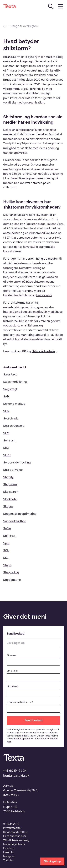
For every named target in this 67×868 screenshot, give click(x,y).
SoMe (7, 528)
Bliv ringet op (16, 643)
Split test (9, 536)
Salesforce (10, 375)
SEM (6, 433)
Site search (11, 492)
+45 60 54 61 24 (15, 771)
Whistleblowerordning (16, 840)
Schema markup (14, 404)
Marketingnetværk (14, 844)
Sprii (6, 543)
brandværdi (44, 295)
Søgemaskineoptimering (20, 514)
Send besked (16, 634)
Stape (7, 565)
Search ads (11, 419)
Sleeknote (10, 499)
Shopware (10, 484)
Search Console (14, 426)
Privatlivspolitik (12, 828)
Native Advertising (44, 351)
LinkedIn (8, 852)
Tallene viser (55, 224)
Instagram (9, 856)
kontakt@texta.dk (16, 776)
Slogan (8, 506)
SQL (6, 550)
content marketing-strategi (28, 335)
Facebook (9, 848)
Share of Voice (13, 470)
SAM (6, 397)
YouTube (8, 860)
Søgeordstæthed (15, 521)
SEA (6, 411)
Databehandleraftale (15, 832)
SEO (6, 448)
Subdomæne (12, 580)
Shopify (8, 477)
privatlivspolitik (22, 739)
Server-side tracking (17, 463)
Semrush (9, 441)
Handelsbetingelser (15, 836)
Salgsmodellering (15, 382)
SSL (6, 558)
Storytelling (11, 572)
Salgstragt (10, 389)
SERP (7, 455)
